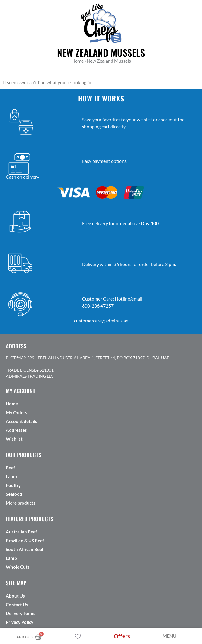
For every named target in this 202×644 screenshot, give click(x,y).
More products (21, 503)
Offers (122, 636)
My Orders (17, 412)
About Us (15, 596)
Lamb (11, 476)
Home (12, 404)
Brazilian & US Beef (25, 541)
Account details (22, 421)
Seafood (14, 494)
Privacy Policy (20, 622)
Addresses (16, 430)
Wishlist (14, 439)
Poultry (13, 485)
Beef (10, 468)
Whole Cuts (18, 567)
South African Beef (25, 549)
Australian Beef (21, 532)
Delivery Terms (21, 613)
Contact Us (17, 605)
